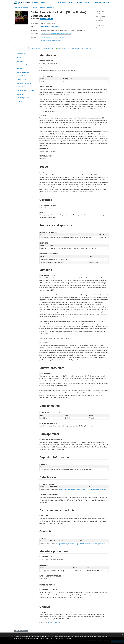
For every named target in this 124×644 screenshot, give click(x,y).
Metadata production (24, 98)
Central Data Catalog (24, 7)
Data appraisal (22, 79)
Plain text (58, 622)
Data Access (21, 87)
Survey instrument (23, 72)
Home (16, 7)
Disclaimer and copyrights (25, 90)
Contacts (20, 94)
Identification (21, 54)
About (70, 2)
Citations (87, 2)
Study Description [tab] (21, 49)
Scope (19, 57)
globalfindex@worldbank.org (97, 489)
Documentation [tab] (48, 49)
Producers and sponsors (25, 65)
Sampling (20, 68)
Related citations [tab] (74, 49)
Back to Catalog (21, 631)
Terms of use (97, 2)
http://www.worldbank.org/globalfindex (72, 489)
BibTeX (52, 622)
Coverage (20, 61)
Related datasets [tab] (87, 49)
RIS (49, 622)
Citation (19, 101)
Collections (78, 2)
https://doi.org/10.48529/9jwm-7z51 (51, 26)
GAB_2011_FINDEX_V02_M (47, 7)
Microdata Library (38, 3)
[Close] (122, 634)
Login (106, 2)
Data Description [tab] (35, 49)
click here (68, 639)
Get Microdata (47, 18)
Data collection (22, 76)
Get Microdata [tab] (61, 48)
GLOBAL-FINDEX (35, 7)
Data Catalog (62, 2)
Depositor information (24, 83)
